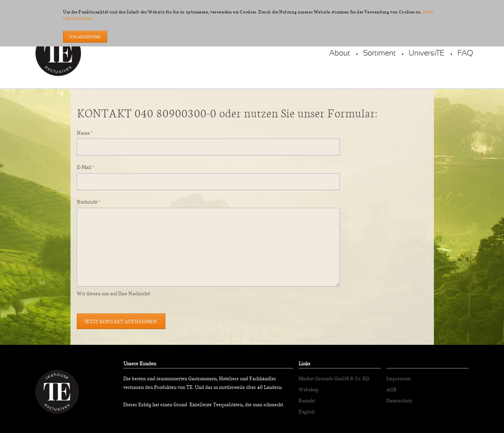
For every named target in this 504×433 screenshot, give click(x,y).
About (340, 53)
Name (88, 132)
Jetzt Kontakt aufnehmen (121, 321)
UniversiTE (427, 53)
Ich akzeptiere (85, 37)
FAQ (465, 53)
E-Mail (88, 166)
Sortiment (379, 53)
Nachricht (88, 201)
